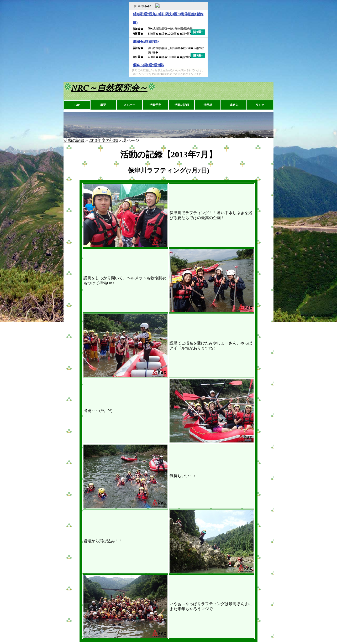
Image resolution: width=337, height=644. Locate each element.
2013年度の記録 (103, 140)
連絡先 (234, 105)
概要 (103, 105)
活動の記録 (182, 105)
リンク (260, 105)
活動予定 (155, 105)
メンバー (129, 105)
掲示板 (208, 105)
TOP (77, 105)
